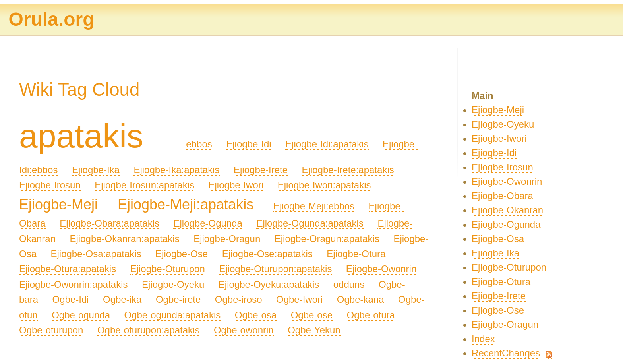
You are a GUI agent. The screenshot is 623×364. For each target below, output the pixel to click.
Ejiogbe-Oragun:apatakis (327, 239)
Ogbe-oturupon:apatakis (149, 330)
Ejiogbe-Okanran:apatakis (125, 239)
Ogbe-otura (371, 315)
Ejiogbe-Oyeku (173, 284)
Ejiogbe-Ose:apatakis (267, 254)
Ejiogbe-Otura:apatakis (68, 269)
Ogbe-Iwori (299, 299)
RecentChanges (506, 353)
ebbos (199, 144)
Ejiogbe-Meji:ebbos (314, 206)
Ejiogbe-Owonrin (381, 269)
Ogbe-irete (178, 299)
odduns (349, 284)
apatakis (81, 136)
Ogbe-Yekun (314, 330)
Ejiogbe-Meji (58, 204)
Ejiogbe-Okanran (507, 210)
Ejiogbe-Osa (498, 239)
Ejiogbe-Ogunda (208, 223)
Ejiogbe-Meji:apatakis (186, 204)
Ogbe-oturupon (51, 330)
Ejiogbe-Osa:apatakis (96, 254)
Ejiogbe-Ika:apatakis (176, 170)
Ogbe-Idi (71, 299)
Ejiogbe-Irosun (50, 185)
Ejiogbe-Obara (502, 196)
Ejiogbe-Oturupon (168, 269)
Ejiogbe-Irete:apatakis (348, 170)
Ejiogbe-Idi (249, 144)
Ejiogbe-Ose (182, 254)
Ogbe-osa (256, 315)
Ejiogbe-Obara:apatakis (109, 223)
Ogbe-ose (312, 315)
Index (483, 339)
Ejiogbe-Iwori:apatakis (324, 185)
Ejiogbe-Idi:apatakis (327, 144)
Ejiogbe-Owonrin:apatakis (73, 284)
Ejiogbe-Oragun (227, 239)
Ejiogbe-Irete (261, 170)
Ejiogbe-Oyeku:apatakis (269, 284)
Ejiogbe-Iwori (236, 185)
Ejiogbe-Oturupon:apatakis (275, 269)
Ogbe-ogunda (81, 315)
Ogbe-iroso (239, 299)
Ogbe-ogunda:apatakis (172, 315)
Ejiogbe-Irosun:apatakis (144, 185)
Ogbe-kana (361, 299)
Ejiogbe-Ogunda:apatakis (310, 223)
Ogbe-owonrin (244, 330)
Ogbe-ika (122, 299)
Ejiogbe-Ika (96, 170)
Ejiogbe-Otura (356, 254)
